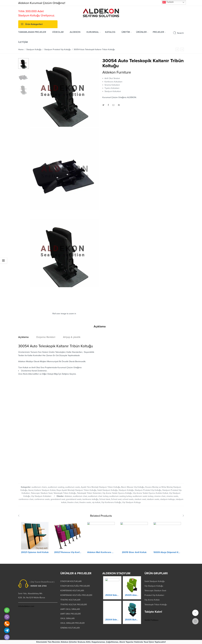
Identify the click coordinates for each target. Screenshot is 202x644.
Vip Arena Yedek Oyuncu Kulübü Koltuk (151, 493)
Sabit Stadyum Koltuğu (107, 490)
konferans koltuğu (90, 499)
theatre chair (73, 502)
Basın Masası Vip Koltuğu (133, 487)
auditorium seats (73, 487)
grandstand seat (58, 499)
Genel (31, 490)
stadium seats (153, 499)
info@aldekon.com (26, 606)
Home (21, 50)
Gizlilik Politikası (151, 620)
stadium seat (140, 499)
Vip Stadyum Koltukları (41, 496)
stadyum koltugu (167, 499)
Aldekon (68, 496)
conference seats (42, 499)
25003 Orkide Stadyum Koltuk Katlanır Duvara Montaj (112, 598)
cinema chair (160, 496)
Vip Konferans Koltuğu (111, 502)
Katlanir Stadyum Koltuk (45, 490)
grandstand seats (74, 499)
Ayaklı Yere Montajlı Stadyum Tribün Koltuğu (101, 487)
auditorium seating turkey (120, 496)
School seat (116, 499)
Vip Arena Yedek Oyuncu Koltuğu (117, 493)
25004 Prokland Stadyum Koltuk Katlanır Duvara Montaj (112, 622)
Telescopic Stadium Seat (42, 493)
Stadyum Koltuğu (34, 50)
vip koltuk (96, 502)
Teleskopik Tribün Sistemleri (89, 493)
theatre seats (85, 502)
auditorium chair (80, 496)
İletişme (65, 374)
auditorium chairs (39, 487)
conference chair (26, 499)
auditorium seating (56, 487)
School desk (105, 499)
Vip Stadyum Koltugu (132, 502)
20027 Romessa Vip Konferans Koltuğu (68, 555)
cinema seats (172, 496)
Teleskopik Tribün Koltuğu (65, 493)
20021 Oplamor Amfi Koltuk (35, 554)
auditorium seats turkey (143, 496)
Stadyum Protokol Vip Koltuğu (58, 50)
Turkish (168, 2)
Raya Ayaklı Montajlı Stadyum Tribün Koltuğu (76, 490)
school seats (128, 499)
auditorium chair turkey (98, 496)
